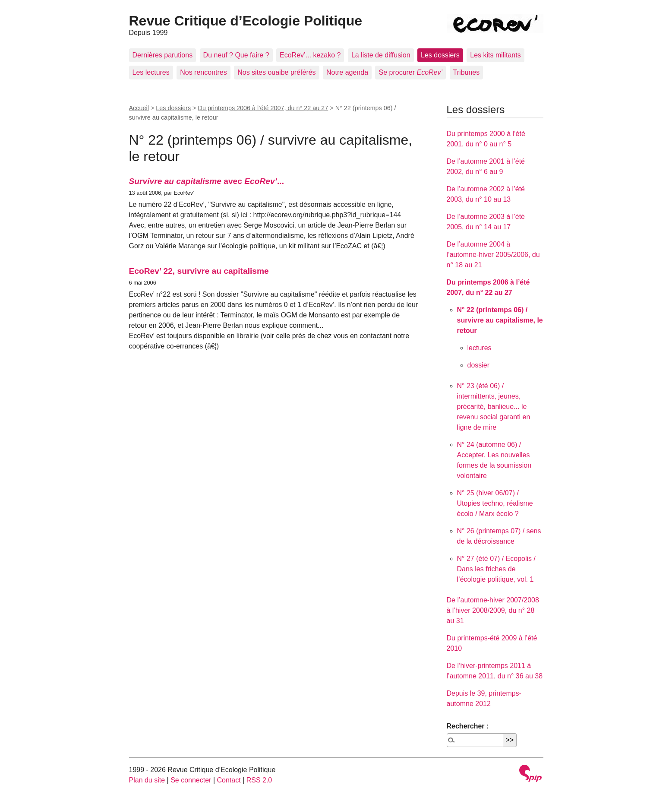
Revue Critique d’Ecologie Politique (246, 21)
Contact (229, 780)
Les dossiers (440, 55)
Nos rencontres (203, 72)
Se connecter (191, 780)
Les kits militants (495, 55)
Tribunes (467, 72)
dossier (479, 365)
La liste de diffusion (381, 55)
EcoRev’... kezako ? (310, 55)
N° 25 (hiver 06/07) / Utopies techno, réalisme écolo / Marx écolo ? (495, 503)
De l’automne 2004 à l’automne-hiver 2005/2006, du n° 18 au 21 (493, 255)
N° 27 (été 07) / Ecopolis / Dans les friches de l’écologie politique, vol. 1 (496, 569)
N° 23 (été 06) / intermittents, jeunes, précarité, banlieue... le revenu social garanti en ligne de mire (494, 407)
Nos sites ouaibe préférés (276, 72)
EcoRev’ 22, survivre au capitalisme (199, 271)
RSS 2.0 (259, 780)
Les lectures (151, 72)
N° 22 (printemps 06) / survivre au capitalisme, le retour (500, 320)
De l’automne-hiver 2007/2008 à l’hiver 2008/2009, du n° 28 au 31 (493, 610)
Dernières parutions (163, 55)
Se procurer (410, 72)
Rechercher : (468, 726)
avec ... (207, 181)
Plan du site (147, 780)
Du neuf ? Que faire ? (236, 55)
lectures (480, 348)
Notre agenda (347, 72)
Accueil (139, 108)
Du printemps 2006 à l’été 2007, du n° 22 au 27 (263, 108)
